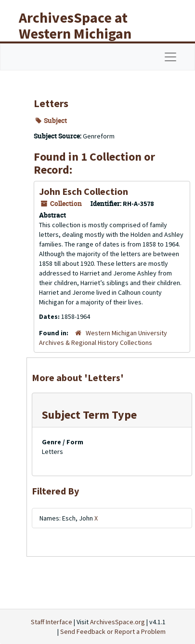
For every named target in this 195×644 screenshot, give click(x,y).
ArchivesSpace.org (117, 622)
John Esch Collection (84, 191)
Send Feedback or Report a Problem (113, 631)
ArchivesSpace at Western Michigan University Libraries (82, 33)
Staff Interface (52, 622)
